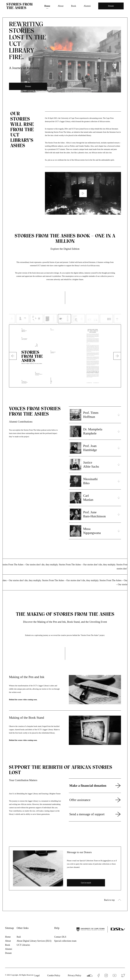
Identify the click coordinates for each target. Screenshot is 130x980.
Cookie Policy (54, 975)
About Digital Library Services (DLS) (34, 941)
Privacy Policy (75, 975)
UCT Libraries (23, 945)
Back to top (109, 900)
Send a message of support (87, 814)
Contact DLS (60, 937)
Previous (14, 356)
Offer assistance (80, 800)
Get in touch (86, 883)
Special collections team (65, 941)
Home (47, 6)
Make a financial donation (88, 786)
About (61, 6)
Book (74, 6)
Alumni (87, 6)
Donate (111, 6)
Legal (37, 975)
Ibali (19, 937)
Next (117, 356)
